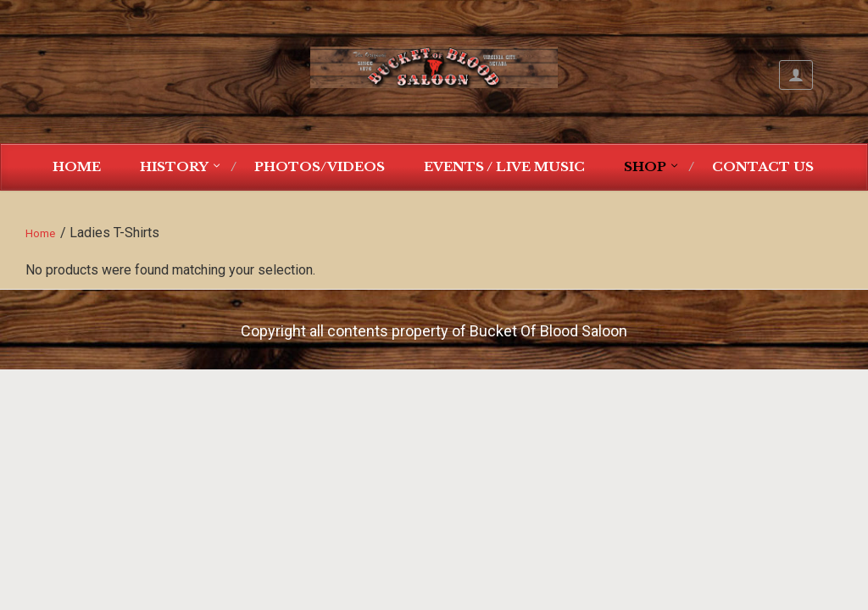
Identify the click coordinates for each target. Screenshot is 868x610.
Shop (645, 166)
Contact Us (763, 166)
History (174, 166)
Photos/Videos (320, 166)
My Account (796, 75)
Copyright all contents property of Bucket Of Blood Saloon (434, 331)
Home (77, 166)
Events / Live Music (504, 166)
